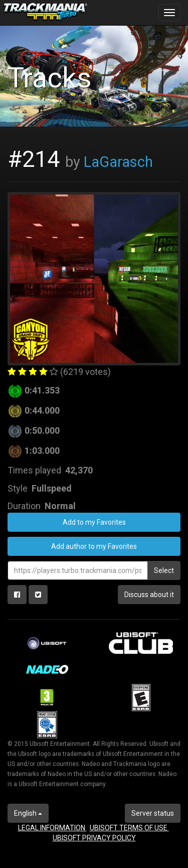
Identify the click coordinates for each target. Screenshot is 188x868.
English (28, 813)
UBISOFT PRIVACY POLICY (94, 838)
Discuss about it (149, 595)
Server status (153, 813)
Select (164, 570)
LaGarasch (118, 162)
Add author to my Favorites (94, 546)
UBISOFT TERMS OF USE (129, 828)
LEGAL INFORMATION (52, 828)
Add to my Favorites (94, 522)
